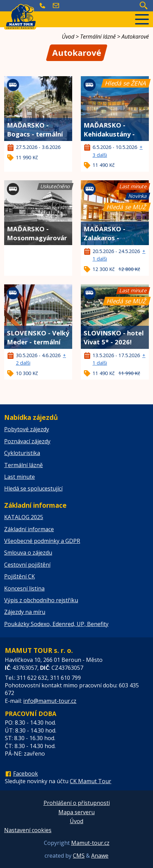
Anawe (100, 856)
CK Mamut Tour (90, 781)
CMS (79, 856)
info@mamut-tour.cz (50, 701)
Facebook (26, 774)
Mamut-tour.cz (90, 843)
